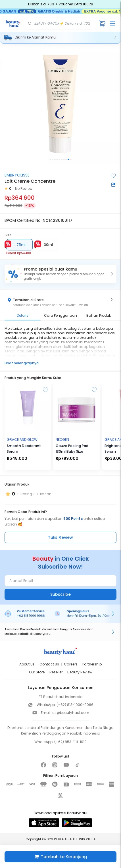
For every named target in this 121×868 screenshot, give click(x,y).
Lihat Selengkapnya (22, 363)
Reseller (56, 672)
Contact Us (49, 664)
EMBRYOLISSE (17, 175)
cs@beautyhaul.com (71, 713)
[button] (60, 274)
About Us (27, 664)
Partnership (92, 664)
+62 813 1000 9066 (31, 616)
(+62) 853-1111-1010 (70, 742)
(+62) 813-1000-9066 (75, 705)
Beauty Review (80, 672)
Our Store (37, 672)
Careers (71, 664)
